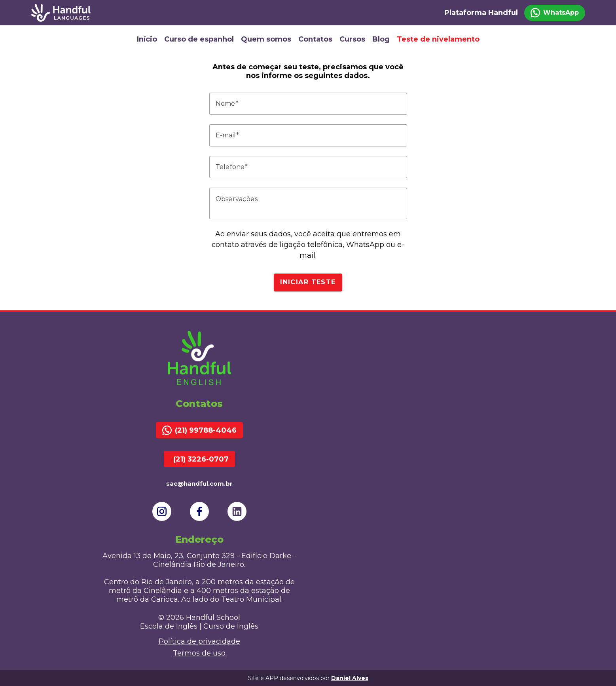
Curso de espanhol (199, 39)
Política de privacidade (199, 641)
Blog (381, 39)
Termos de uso (199, 653)
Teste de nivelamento (438, 39)
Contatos (315, 39)
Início (147, 39)
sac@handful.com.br (199, 484)
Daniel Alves (350, 678)
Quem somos (266, 39)
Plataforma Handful (481, 13)
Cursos (352, 39)
